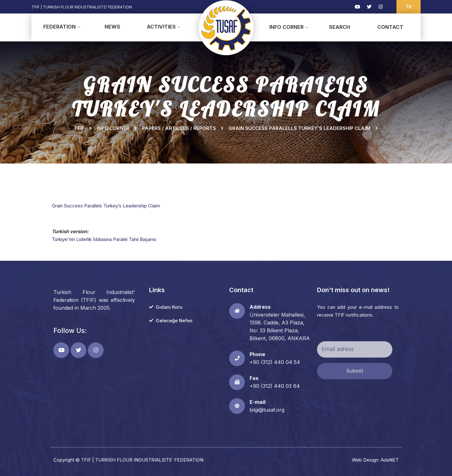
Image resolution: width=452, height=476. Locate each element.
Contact (390, 27)
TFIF (79, 128)
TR (409, 7)
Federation (59, 27)
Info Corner (286, 27)
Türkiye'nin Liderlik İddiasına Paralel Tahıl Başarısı (104, 239)
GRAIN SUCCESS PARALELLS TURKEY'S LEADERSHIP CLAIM (299, 128)
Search (339, 27)
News (112, 27)
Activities (161, 27)
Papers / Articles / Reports (179, 128)
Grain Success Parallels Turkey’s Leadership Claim (106, 206)
